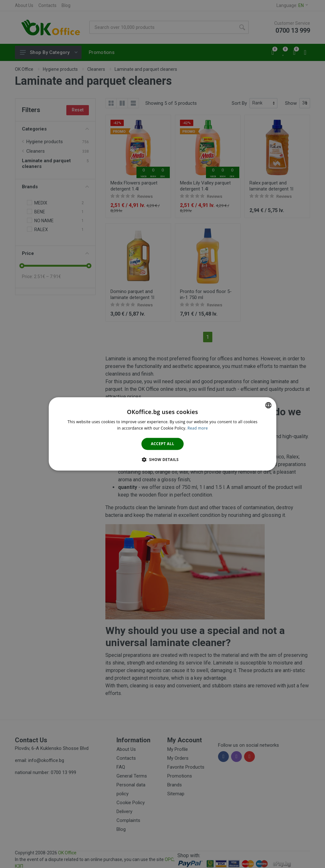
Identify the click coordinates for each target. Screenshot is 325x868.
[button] (162, 460)
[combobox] (268, 405)
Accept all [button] (162, 444)
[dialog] (163, 434)
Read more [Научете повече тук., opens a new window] (198, 428)
